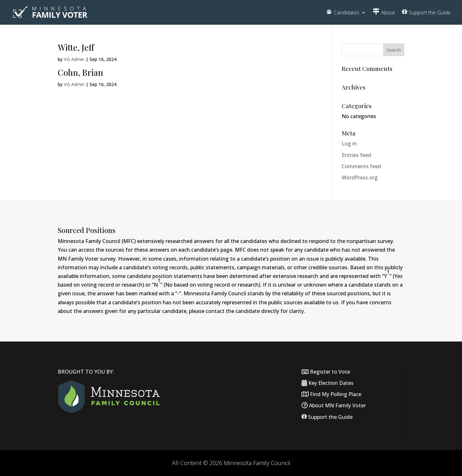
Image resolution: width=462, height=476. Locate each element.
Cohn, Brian (80, 72)
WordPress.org (360, 177)
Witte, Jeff (76, 47)
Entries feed (356, 155)
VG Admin (74, 59)
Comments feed (361, 166)
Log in (349, 143)
